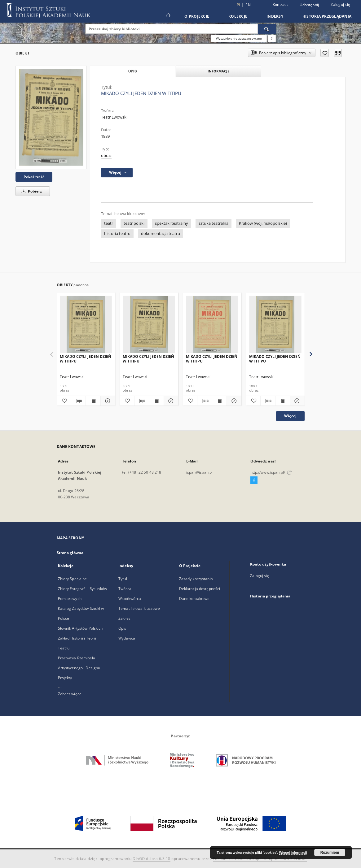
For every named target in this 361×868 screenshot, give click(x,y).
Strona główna (70, 553)
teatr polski (134, 223)
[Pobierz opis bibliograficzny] (78, 401)
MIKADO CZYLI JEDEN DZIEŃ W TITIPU (86, 359)
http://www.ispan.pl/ (271, 472)
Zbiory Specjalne (73, 579)
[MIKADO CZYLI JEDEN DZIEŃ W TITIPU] (51, 117)
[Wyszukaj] (267, 29)
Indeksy (275, 16)
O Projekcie (197, 16)
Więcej (290, 416)
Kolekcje (238, 16)
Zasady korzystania (196, 579)
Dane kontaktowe (194, 599)
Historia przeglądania (327, 16)
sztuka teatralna (214, 223)
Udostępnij (309, 5)
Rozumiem (330, 853)
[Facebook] (254, 480)
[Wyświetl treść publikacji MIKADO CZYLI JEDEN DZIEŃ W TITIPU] (93, 401)
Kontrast (280, 4)
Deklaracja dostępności (200, 589)
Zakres (124, 618)
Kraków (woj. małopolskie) (263, 223)
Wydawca (127, 638)
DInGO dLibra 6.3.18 (152, 859)
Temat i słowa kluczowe (139, 608)
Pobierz (31, 191)
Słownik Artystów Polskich (80, 628)
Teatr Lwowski (114, 117)
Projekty (65, 678)
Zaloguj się (340, 4)
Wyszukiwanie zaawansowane (239, 38)
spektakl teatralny (172, 223)
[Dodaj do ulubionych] (325, 53)
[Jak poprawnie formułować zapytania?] (272, 38)
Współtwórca (130, 599)
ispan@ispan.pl (200, 472)
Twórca (125, 589)
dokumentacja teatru (161, 234)
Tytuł (123, 579)
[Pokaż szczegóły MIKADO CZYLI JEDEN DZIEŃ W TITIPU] (107, 401)
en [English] (248, 5)
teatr (109, 223)
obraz (106, 156)
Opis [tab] (132, 71)
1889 (105, 136)
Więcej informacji (293, 853)
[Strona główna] (168, 16)
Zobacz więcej (70, 694)
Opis (122, 628)
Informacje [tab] (218, 71)
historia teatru (117, 234)
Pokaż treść (34, 177)
